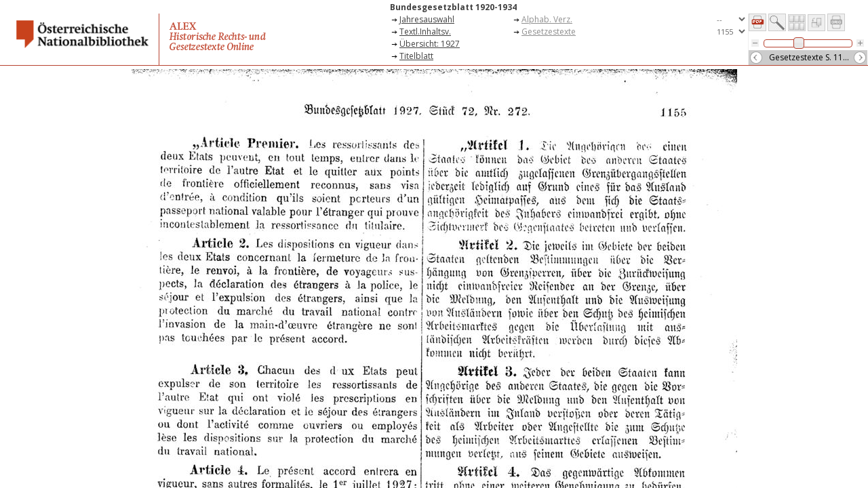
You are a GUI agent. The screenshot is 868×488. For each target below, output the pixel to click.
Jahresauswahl (427, 19)
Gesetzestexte (549, 32)
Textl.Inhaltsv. (425, 32)
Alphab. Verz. (547, 19)
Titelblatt (416, 56)
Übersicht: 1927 (430, 44)
